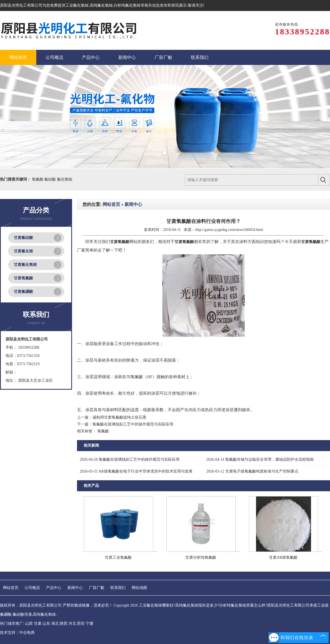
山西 (29, 623)
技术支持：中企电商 (17, 633)
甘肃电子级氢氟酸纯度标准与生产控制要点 (252, 471)
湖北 (55, 623)
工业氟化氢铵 (77, 5)
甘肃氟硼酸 (23, 292)
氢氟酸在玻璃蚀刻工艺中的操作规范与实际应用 (133, 424)
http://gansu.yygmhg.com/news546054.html (229, 230)
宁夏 (90, 623)
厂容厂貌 (97, 588)
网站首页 (111, 204)
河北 (72, 623)
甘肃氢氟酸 (23, 278)
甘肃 (38, 623)
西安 (81, 623)
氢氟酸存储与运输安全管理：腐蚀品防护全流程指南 (260, 459)
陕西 (64, 623)
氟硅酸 (51, 179)
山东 (46, 623)
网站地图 (139, 588)
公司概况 (32, 588)
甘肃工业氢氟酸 (118, 557)
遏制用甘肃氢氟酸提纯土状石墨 (119, 417)
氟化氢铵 (65, 179)
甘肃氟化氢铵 (25, 265)
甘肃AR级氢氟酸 (283, 557)
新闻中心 (133, 204)
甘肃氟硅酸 (23, 238)
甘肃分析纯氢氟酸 (201, 557)
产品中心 (54, 588)
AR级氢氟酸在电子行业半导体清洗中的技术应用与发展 (136, 471)
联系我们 (118, 588)
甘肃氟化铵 (23, 251)
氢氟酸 (38, 179)
